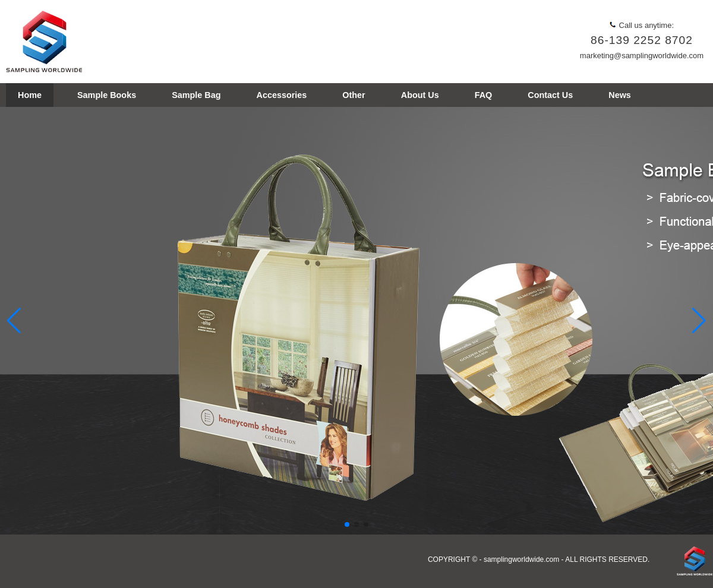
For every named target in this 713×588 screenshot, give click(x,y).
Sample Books (107, 95)
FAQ (484, 95)
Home (30, 95)
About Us (420, 95)
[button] (699, 321)
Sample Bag (196, 95)
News (620, 95)
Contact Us (550, 95)
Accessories (282, 95)
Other (354, 95)
